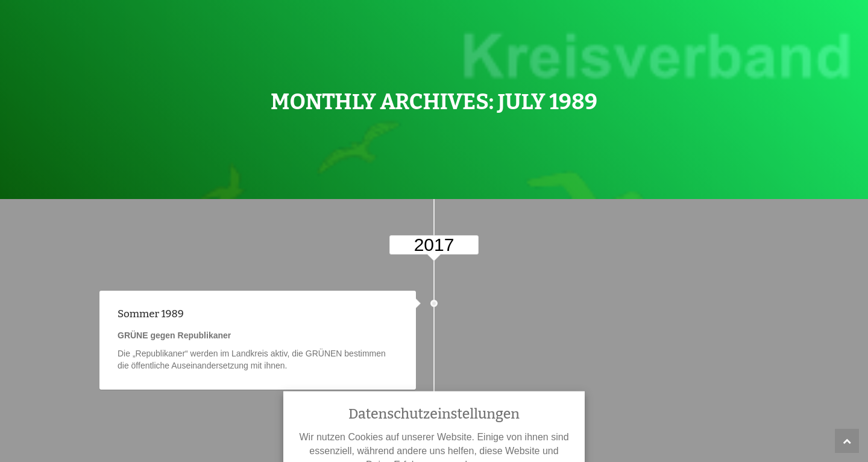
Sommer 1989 (151, 314)
